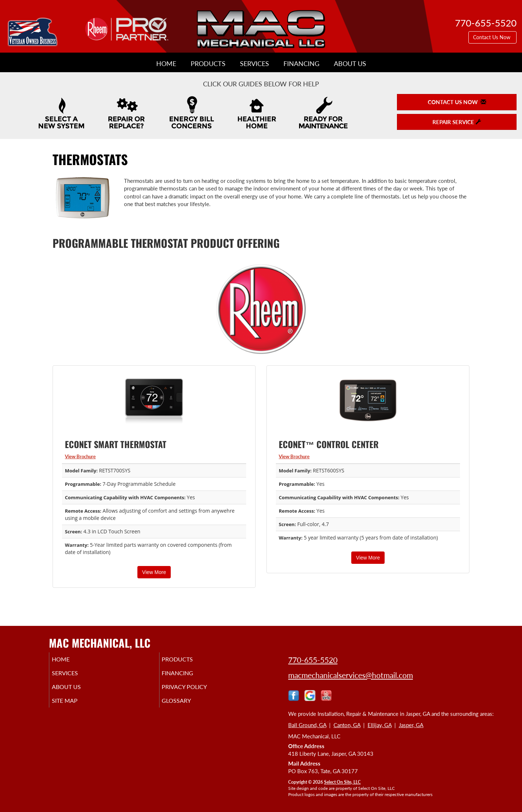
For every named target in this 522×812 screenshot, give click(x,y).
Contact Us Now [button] (492, 37)
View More (154, 572)
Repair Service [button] (457, 122)
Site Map (75, 706)
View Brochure (80, 456)
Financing (301, 63)
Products (208, 63)
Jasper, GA (411, 725)
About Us (350, 63)
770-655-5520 (313, 660)
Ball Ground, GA (307, 725)
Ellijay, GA (380, 725)
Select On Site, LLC (342, 782)
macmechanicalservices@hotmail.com (351, 675)
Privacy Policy (196, 690)
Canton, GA (347, 725)
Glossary (187, 706)
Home (166, 63)
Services (254, 63)
